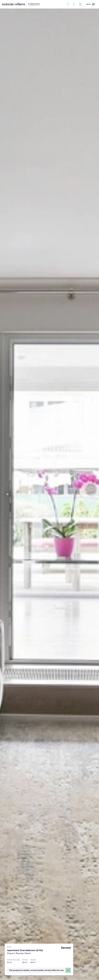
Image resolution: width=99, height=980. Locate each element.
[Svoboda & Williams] (21, 4)
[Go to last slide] (8, 494)
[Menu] (91, 4)
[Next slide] (91, 494)
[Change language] (80, 4)
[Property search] (68, 4)
